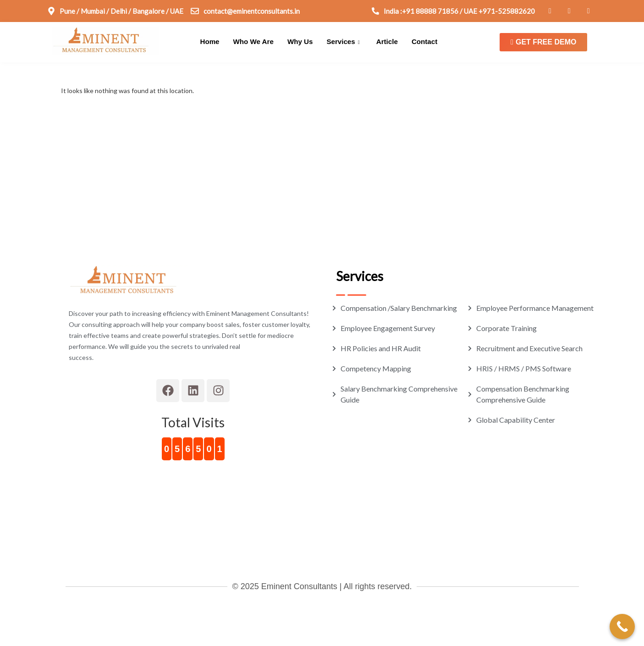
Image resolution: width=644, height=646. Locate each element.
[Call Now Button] (622, 627)
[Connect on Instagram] (587, 11)
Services (342, 42)
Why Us (300, 42)
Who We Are (253, 42)
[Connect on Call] (453, 11)
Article (386, 42)
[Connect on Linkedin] (567, 11)
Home (210, 42)
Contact (424, 42)
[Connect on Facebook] (548, 11)
